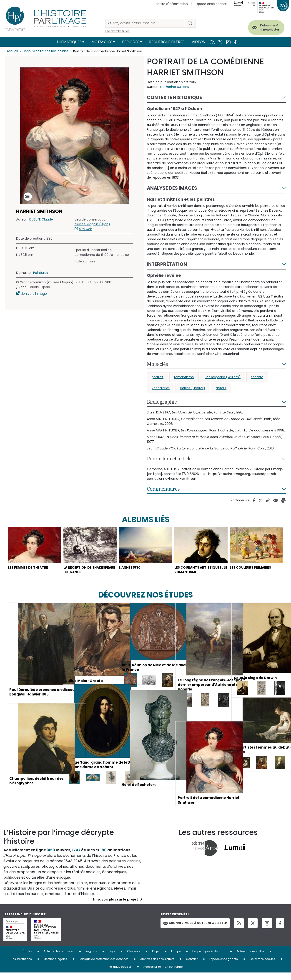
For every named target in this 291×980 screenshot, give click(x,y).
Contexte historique (174, 97)
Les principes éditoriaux (208, 959)
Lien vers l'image (34, 294)
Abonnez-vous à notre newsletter (195, 931)
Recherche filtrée (167, 42)
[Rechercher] (145, 23)
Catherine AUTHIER (175, 87)
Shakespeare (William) (223, 377)
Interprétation (167, 264)
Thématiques (69, 42)
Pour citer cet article (169, 459)
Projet (156, 959)
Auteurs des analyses (59, 959)
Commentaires (163, 489)
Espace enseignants (211, 4)
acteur (221, 388)
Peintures (41, 273)
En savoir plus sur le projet (115, 907)
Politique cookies (120, 974)
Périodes (131, 42)
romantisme (184, 377)
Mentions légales (55, 966)
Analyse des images (172, 188)
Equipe (176, 959)
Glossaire (134, 959)
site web (86, 229)
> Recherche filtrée (117, 31)
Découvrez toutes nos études (47, 51)
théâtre (257, 377)
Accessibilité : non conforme (163, 974)
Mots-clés (102, 42)
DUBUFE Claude (41, 219)
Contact (192, 966)
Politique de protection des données (104, 966)
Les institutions (22, 966)
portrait (158, 377)
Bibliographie (162, 402)
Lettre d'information (172, 4)
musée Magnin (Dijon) (92, 224)
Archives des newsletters (157, 966)
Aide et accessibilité (250, 959)
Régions (91, 959)
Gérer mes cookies (262, 966)
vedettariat (161, 388)
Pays (112, 959)
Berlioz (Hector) (193, 388)
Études (27, 959)
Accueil (13, 51)
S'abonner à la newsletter (266, 27)
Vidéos (198, 42)
